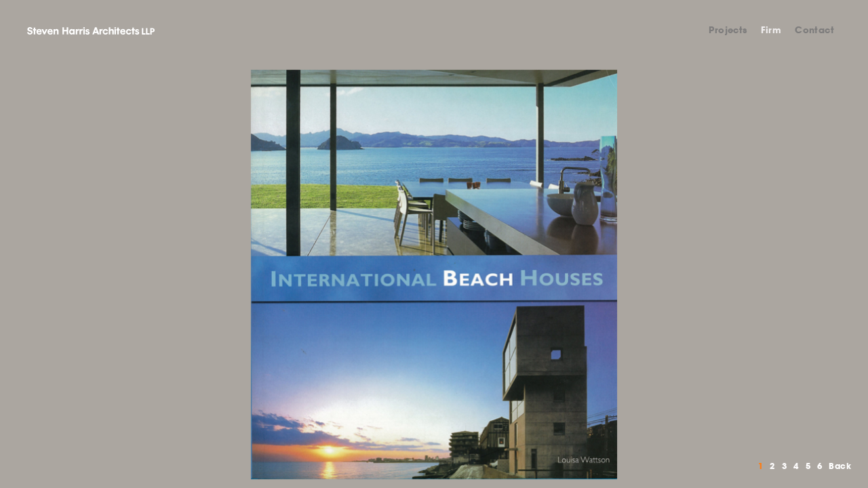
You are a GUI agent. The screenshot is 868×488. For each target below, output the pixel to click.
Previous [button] (217, 274)
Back (840, 466)
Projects (728, 30)
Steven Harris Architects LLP (91, 30)
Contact (814, 30)
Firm (771, 30)
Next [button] (651, 274)
